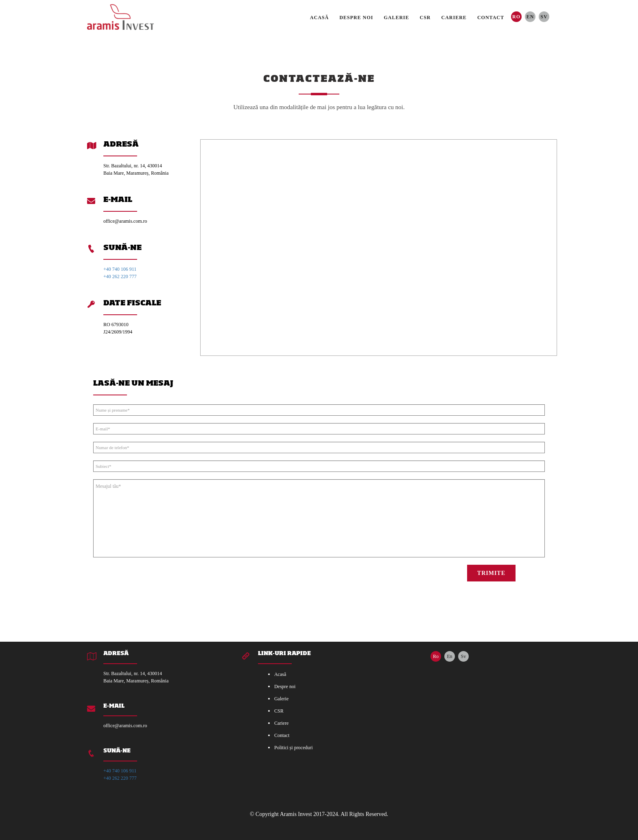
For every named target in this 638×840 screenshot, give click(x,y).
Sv (544, 17)
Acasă (319, 18)
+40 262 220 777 (120, 276)
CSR (425, 18)
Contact (491, 18)
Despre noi (356, 18)
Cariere (454, 18)
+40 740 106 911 (120, 269)
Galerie (396, 18)
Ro (516, 17)
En (530, 17)
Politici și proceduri (294, 748)
